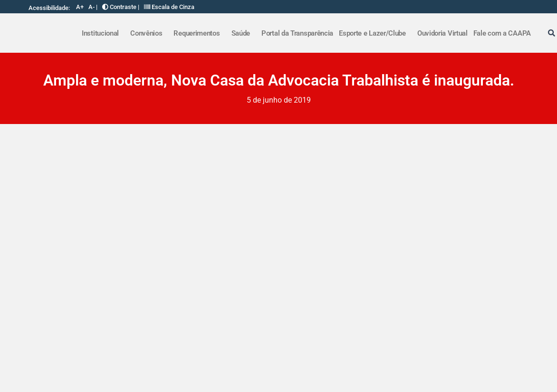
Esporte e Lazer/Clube (372, 33)
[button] (103, 33)
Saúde (241, 33)
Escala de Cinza (169, 7)
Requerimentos (197, 33)
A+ (80, 7)
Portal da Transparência (297, 33)
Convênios (146, 33)
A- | (93, 7)
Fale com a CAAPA (502, 33)
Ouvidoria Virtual (442, 33)
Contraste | (121, 7)
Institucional (100, 33)
